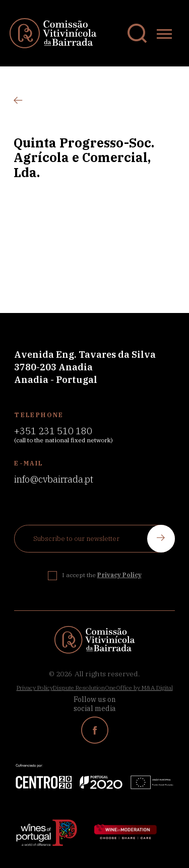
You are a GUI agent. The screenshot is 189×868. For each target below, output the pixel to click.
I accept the (102, 575)
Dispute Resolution (79, 688)
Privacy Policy (35, 688)
